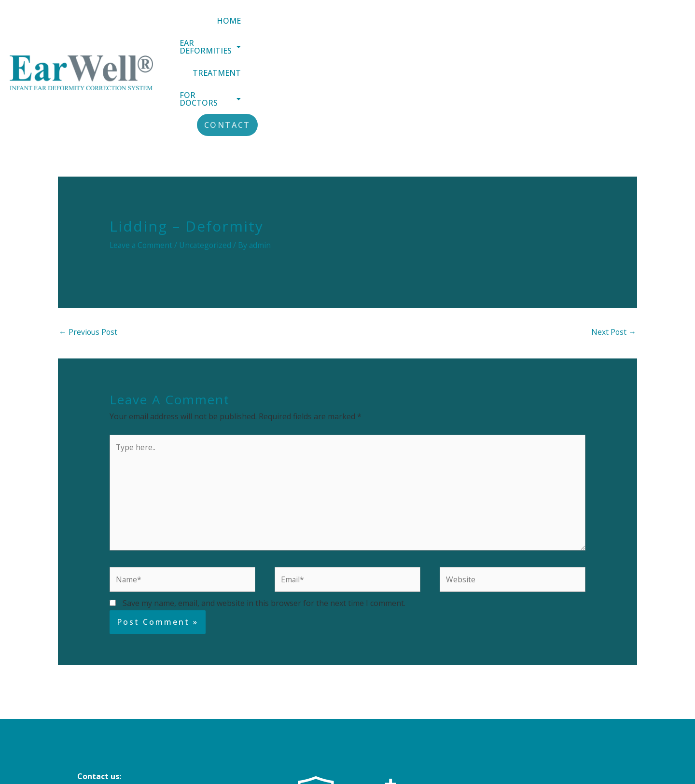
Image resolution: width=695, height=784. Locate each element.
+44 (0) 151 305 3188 (114, 713)
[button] (406, 27)
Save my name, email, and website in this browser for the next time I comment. (264, 514)
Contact (654, 27)
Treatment (493, 27)
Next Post (613, 241)
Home (331, 27)
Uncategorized (208, 154)
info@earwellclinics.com (124, 700)
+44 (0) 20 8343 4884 (114, 726)
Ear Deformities (406, 27)
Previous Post (89, 241)
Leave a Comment (142, 154)
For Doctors (574, 27)
